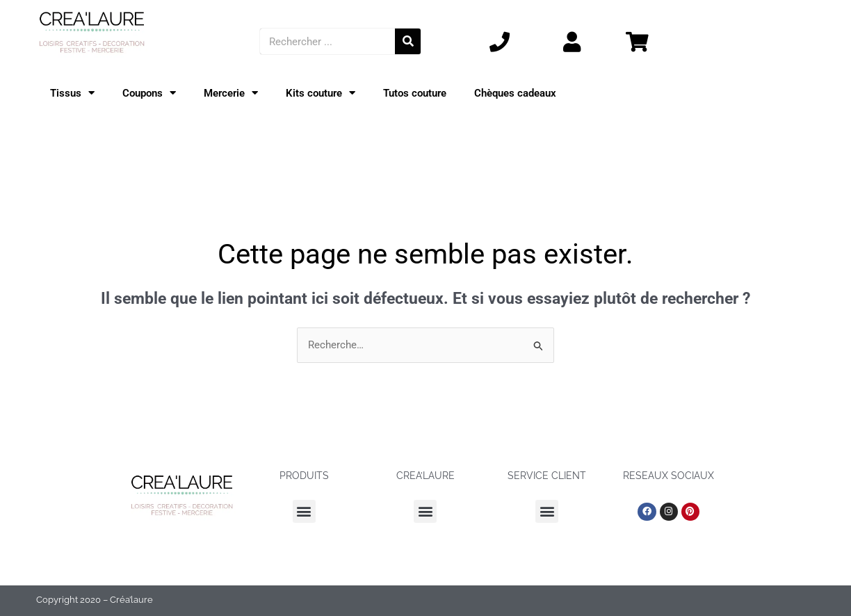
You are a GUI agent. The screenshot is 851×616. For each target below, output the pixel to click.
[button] (304, 511)
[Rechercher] (408, 41)
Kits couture (321, 94)
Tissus (72, 94)
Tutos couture (415, 93)
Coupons (149, 94)
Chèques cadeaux (515, 93)
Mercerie (231, 94)
